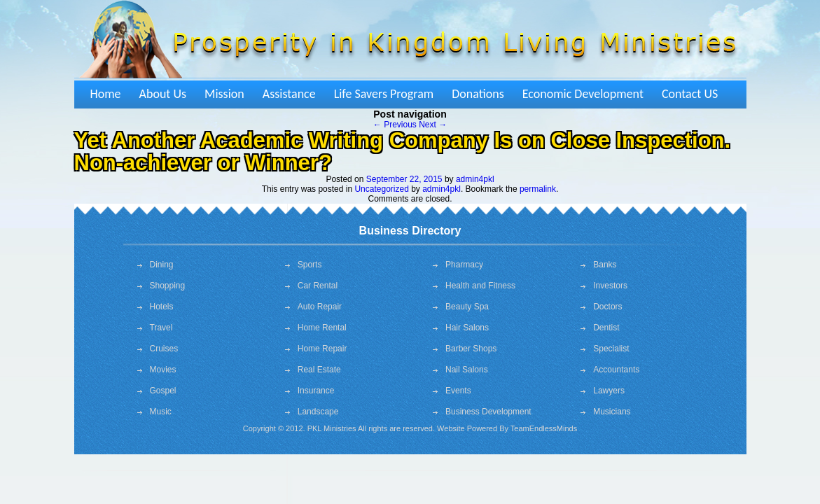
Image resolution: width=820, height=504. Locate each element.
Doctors (607, 307)
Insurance (316, 391)
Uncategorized (381, 189)
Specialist (611, 349)
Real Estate (319, 370)
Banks (605, 265)
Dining (162, 265)
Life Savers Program (384, 94)
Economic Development (583, 94)
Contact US (690, 94)
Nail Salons (467, 370)
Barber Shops (471, 349)
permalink (538, 189)
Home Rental (322, 328)
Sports (310, 265)
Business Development (488, 412)
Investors (610, 286)
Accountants (616, 370)
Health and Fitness (480, 286)
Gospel (163, 391)
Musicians (612, 412)
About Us (163, 94)
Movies (163, 370)
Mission (224, 94)
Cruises (164, 349)
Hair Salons (467, 328)
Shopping (168, 286)
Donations (478, 94)
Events (458, 391)
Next (433, 125)
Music (161, 412)
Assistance (289, 94)
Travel (161, 328)
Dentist (606, 328)
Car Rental (318, 286)
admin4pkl (475, 179)
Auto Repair (320, 307)
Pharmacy (464, 265)
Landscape (318, 412)
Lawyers (609, 391)
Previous (395, 125)
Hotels (162, 307)
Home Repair (322, 349)
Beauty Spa (467, 307)
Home (106, 94)
